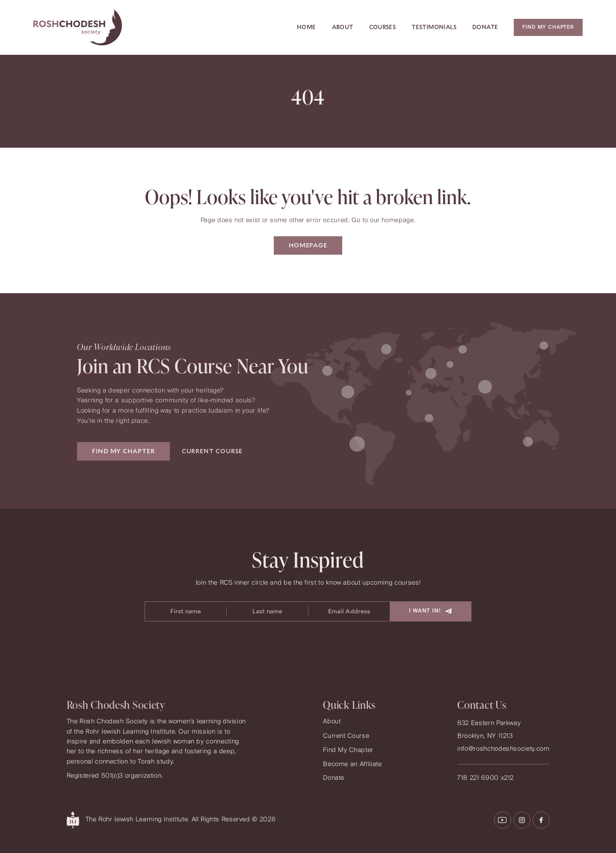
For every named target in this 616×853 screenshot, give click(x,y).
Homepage (308, 245)
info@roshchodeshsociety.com (503, 749)
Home (307, 27)
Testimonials (434, 27)
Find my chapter (548, 27)
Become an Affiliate (352, 764)
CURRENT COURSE (212, 451)
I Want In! (430, 611)
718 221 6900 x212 (486, 778)
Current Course (346, 736)
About (343, 27)
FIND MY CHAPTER (123, 451)
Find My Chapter (348, 750)
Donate (485, 27)
